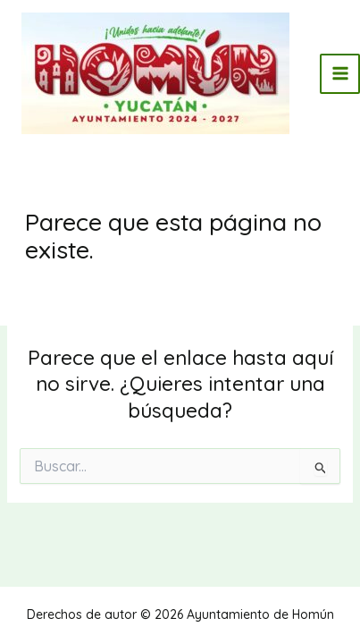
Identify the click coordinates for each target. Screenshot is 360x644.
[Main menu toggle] (340, 74)
